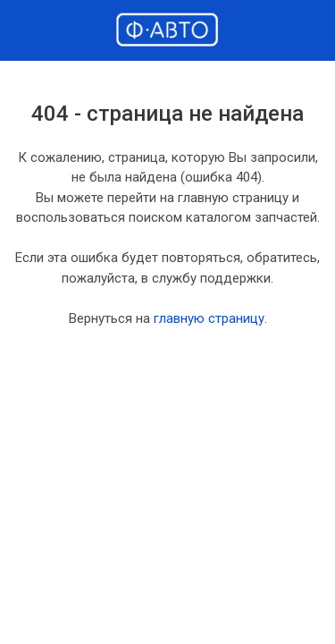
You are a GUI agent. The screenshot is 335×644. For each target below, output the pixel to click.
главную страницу (209, 318)
